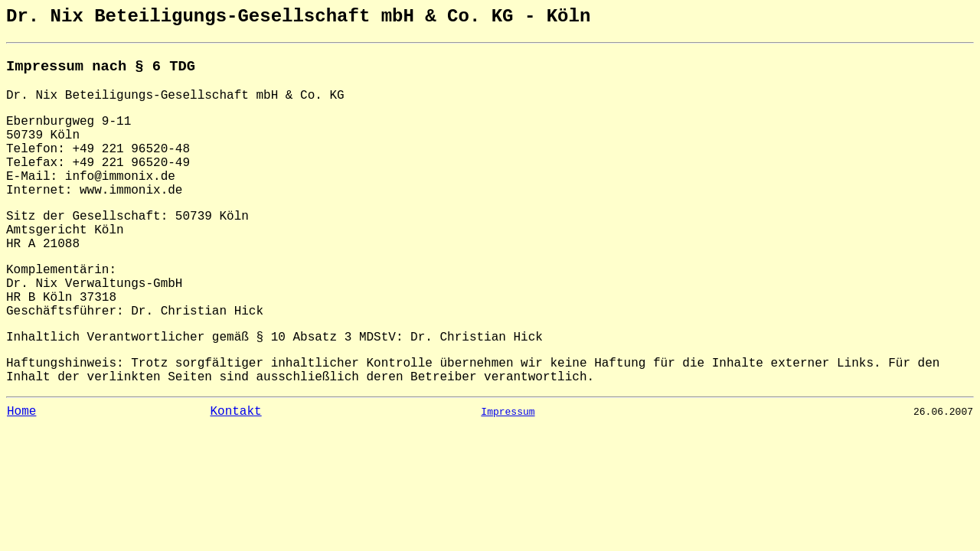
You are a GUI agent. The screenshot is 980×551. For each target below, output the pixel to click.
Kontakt (235, 412)
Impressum (508, 412)
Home (21, 412)
